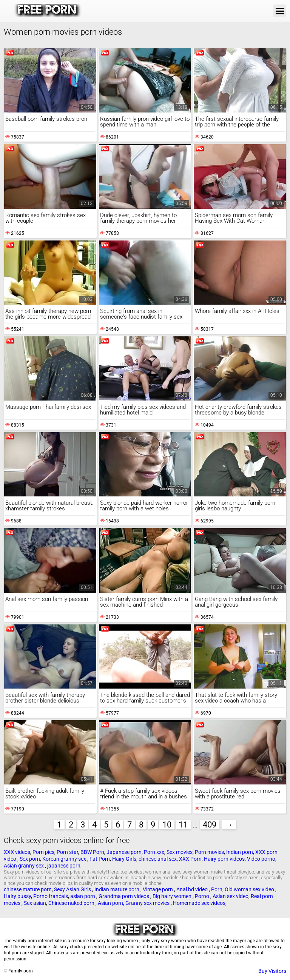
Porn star (67, 852)
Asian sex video (231, 896)
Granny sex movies (148, 903)
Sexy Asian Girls (73, 889)
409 (210, 825)
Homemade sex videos (199, 903)
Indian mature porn (117, 889)
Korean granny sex (65, 859)
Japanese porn (124, 852)
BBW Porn (92, 852)
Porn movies (209, 852)
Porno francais (51, 896)
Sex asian (35, 903)
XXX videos (17, 852)
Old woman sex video (250, 889)
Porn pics (43, 852)
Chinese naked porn (72, 903)
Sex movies (180, 852)
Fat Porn (100, 859)
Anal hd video (193, 889)
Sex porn (30, 859)
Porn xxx (154, 852)
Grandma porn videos (124, 896)
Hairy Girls (124, 859)
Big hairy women (173, 896)
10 (167, 825)
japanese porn (64, 866)
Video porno (261, 859)
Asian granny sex (24, 866)
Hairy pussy (17, 896)
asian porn (83, 896)
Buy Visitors (272, 971)
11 (183, 825)
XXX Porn (190, 859)
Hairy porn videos (224, 859)
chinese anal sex (158, 859)
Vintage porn (158, 889)
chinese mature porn (28, 889)
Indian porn (240, 852)
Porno (203, 896)
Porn (217, 889)
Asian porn (110, 903)
